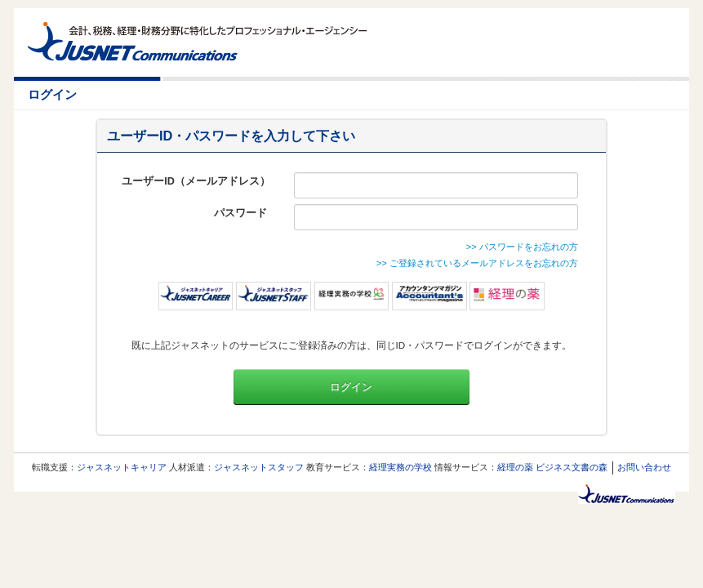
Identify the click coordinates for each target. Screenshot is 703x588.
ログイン (351, 387)
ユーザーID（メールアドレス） (196, 181)
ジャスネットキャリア (122, 467)
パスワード (242, 213)
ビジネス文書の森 (572, 467)
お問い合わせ (644, 467)
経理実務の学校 (400, 467)
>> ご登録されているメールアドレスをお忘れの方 (477, 263)
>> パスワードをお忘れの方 (522, 247)
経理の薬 (515, 467)
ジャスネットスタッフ (259, 467)
